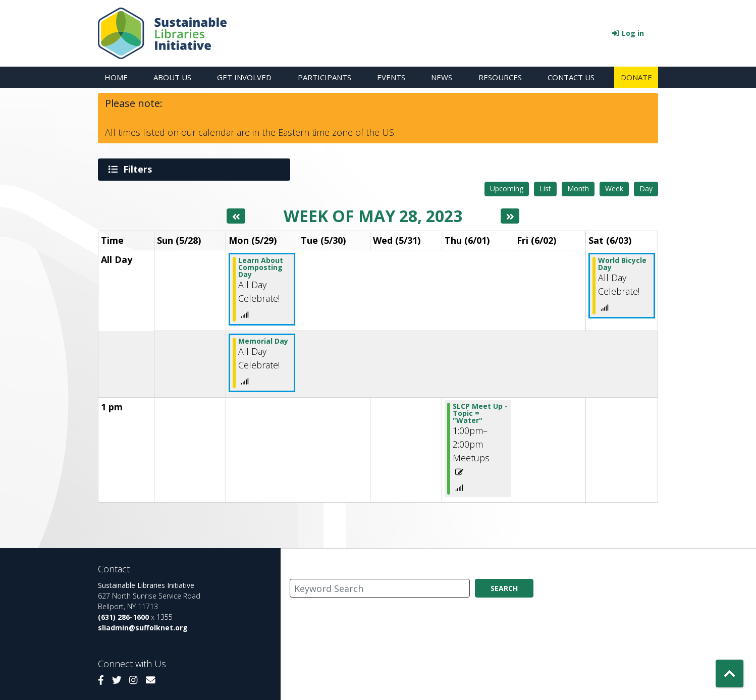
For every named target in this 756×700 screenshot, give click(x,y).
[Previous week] (236, 216)
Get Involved (244, 77)
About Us (172, 77)
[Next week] (510, 216)
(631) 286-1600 (123, 616)
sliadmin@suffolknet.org (143, 627)
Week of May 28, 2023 (373, 215)
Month (578, 188)
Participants (325, 77)
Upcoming (507, 188)
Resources (500, 77)
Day (646, 188)
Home (116, 77)
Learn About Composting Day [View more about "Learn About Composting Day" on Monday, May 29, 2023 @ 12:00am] (261, 267)
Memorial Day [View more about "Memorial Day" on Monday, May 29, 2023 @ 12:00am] (263, 340)
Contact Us (571, 77)
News (442, 77)
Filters (139, 169)
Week (614, 188)
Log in (633, 33)
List (545, 188)
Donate (636, 77)
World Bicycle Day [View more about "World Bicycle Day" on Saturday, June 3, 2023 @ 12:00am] (622, 263)
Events (391, 77)
